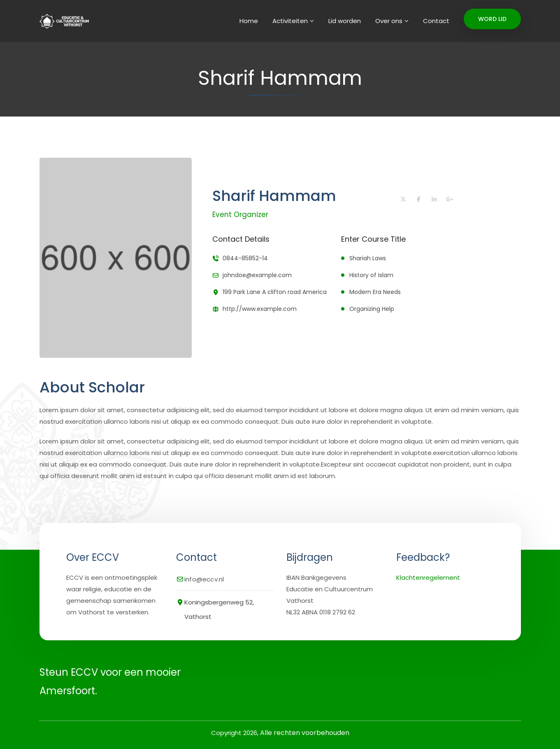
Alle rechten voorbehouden (305, 733)
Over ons (389, 21)
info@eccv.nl (204, 579)
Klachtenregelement (428, 577)
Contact (436, 21)
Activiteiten (290, 21)
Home (249, 21)
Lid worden (345, 21)
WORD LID (492, 19)
